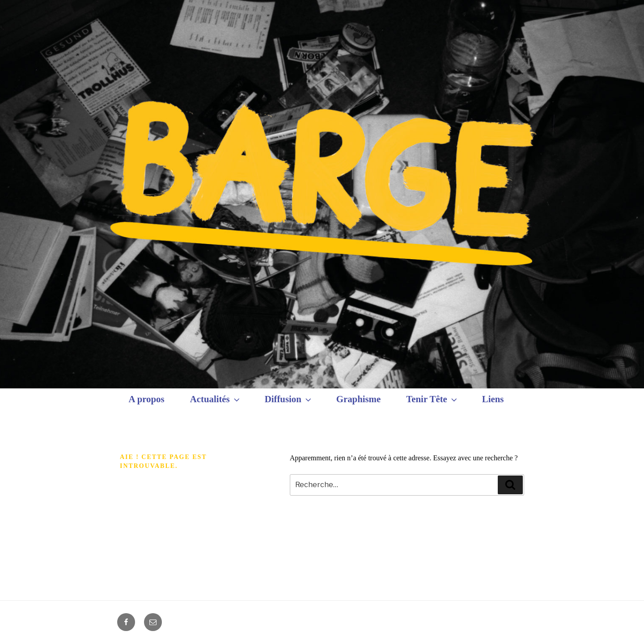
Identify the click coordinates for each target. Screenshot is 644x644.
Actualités (216, 399)
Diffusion (289, 399)
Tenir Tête (432, 399)
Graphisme (358, 399)
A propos (147, 399)
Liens (493, 399)
